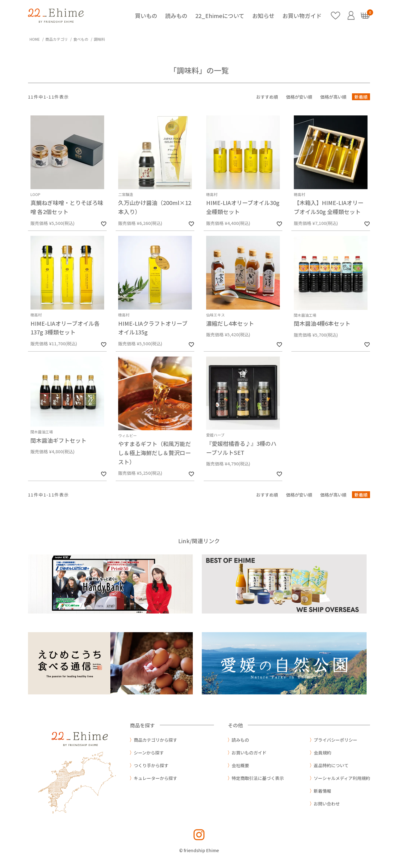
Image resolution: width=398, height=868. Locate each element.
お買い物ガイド (302, 16)
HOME (35, 39)
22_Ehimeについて (220, 16)
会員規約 (322, 753)
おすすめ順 (267, 97)
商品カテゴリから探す (155, 740)
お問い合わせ (327, 804)
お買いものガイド (249, 753)
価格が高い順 (333, 97)
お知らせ (263, 16)
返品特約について (331, 765)
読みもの (176, 16)
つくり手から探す (151, 765)
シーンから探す (149, 753)
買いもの (146, 16)
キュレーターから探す (155, 778)
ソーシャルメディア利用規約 (342, 778)
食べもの (81, 39)
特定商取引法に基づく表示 (258, 778)
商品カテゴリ (57, 39)
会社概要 (240, 765)
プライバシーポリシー (336, 740)
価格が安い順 (299, 97)
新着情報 (322, 791)
